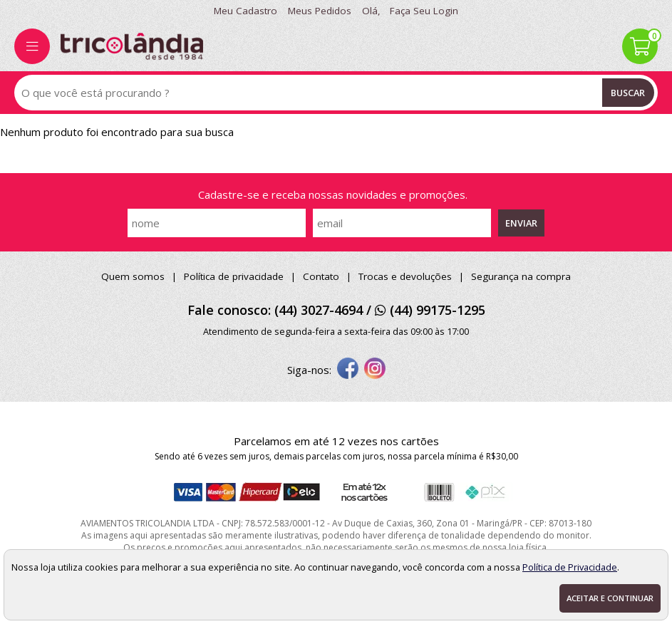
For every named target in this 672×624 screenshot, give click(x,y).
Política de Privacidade (570, 567)
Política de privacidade (234, 276)
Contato (321, 276)
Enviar (521, 223)
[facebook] (348, 370)
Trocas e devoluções (405, 276)
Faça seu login (424, 11)
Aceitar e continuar (610, 598)
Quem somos (133, 276)
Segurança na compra (521, 276)
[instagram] (375, 370)
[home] (132, 46)
